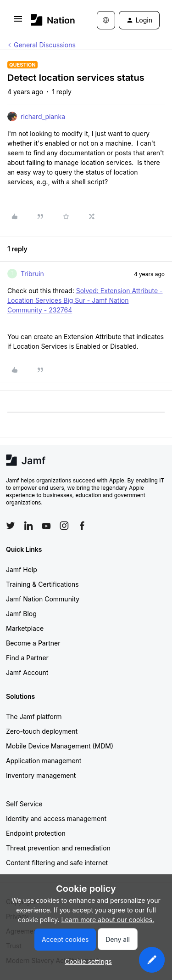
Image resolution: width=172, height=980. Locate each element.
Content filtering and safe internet (57, 863)
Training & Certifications (42, 584)
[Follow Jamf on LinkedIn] (28, 526)
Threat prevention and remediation (58, 848)
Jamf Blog (21, 614)
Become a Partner (33, 643)
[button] (18, 22)
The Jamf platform (34, 717)
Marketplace (25, 628)
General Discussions (45, 45)
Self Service (24, 804)
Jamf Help (22, 569)
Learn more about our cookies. (108, 920)
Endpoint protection (36, 833)
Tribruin (32, 274)
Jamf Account (27, 672)
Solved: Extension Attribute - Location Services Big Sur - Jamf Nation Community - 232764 (85, 300)
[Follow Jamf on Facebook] (82, 526)
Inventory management (41, 775)
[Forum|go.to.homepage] (50, 20)
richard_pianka (43, 116)
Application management (44, 761)
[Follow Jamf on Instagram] (64, 526)
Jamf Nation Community (43, 599)
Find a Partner (27, 658)
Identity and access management (56, 819)
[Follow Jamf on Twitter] (11, 526)
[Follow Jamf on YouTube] (46, 526)
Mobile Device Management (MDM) (60, 746)
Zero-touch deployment (42, 731)
